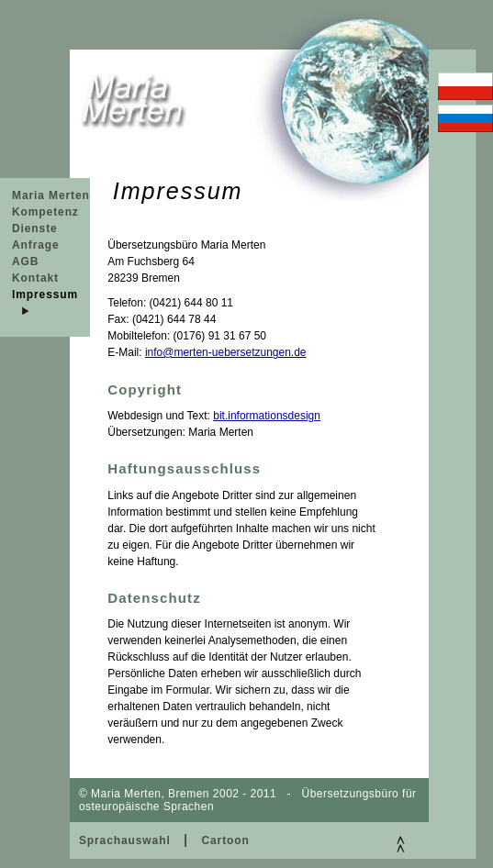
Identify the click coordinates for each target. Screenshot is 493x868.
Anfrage (36, 245)
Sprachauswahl (125, 840)
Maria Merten (51, 195)
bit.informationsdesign (267, 416)
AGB (25, 262)
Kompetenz (45, 212)
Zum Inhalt (33, 16)
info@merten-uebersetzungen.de (226, 352)
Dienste (35, 228)
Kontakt (35, 278)
